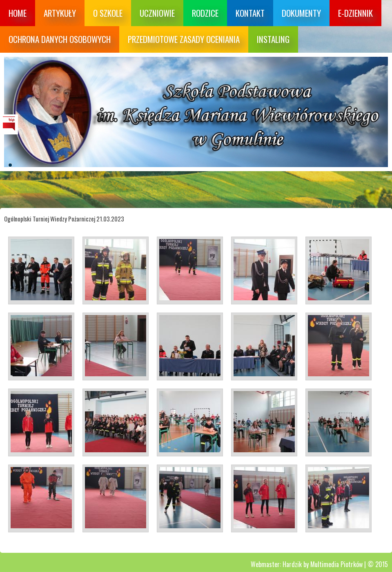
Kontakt (250, 13)
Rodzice (205, 13)
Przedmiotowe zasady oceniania (184, 39)
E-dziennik (355, 13)
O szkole (108, 13)
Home (18, 13)
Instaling (273, 39)
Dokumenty (301, 13)
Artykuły (60, 13)
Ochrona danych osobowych (60, 39)
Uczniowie (157, 13)
